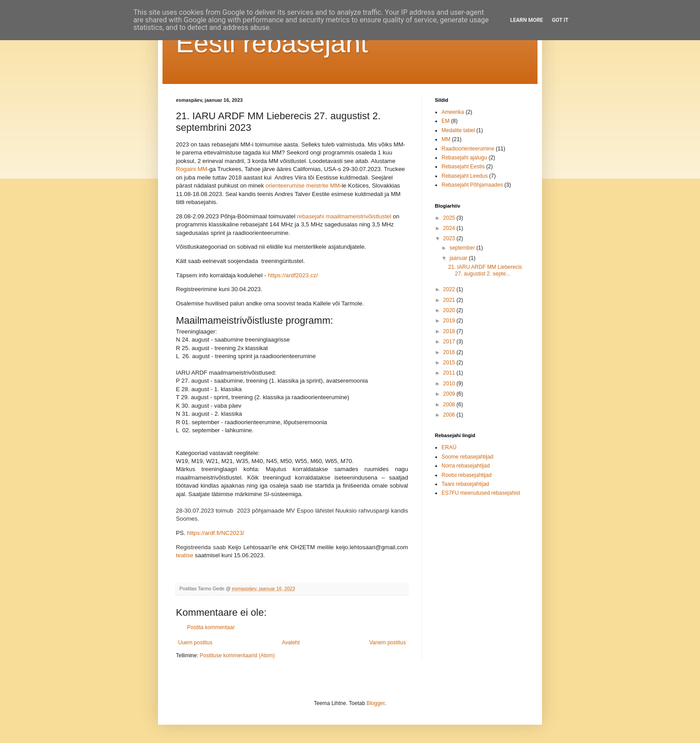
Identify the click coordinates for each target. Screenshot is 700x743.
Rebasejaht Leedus (465, 176)
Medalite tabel (458, 130)
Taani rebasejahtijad (465, 484)
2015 (450, 363)
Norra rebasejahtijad (466, 466)
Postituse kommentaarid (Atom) (237, 655)
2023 (450, 238)
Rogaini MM (192, 169)
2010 (450, 384)
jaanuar (459, 258)
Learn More (527, 20)
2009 (450, 394)
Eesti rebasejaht (272, 43)
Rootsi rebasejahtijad (467, 475)
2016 (450, 352)
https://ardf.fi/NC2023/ (216, 533)
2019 (450, 321)
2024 (450, 228)
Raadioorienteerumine (468, 149)
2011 (450, 373)
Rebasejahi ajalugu (464, 158)
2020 (450, 310)
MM (446, 139)
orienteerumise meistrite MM (303, 186)
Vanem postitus (387, 643)
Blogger (376, 703)
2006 (450, 415)
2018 (450, 331)
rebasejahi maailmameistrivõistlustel (344, 216)
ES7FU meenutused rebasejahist (481, 493)
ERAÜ (449, 447)
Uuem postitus (195, 643)
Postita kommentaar (211, 627)
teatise (185, 555)
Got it (560, 20)
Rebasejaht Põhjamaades (472, 185)
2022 (450, 289)
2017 (450, 342)
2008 (450, 405)
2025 (450, 218)
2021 (450, 300)
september (463, 248)
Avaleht (291, 643)
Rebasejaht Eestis (463, 167)
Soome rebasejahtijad (467, 457)
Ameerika (453, 112)
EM (446, 121)
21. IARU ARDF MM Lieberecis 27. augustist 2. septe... (485, 270)
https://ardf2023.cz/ (293, 275)
